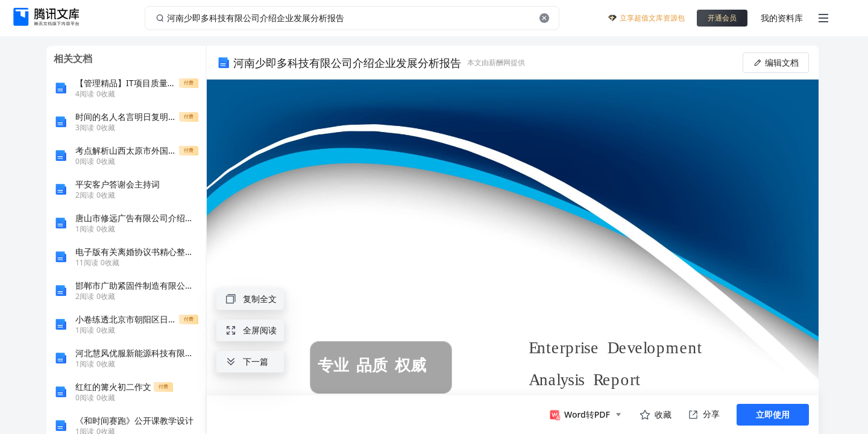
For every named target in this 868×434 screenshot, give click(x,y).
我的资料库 (782, 18)
